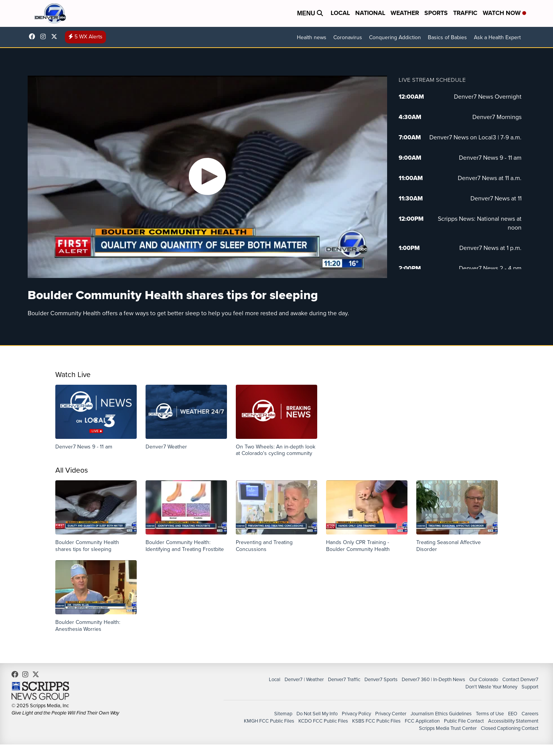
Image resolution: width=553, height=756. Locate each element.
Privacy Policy (356, 714)
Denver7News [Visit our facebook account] (34, 36)
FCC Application (422, 721)
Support (530, 687)
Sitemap (283, 714)
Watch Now (504, 13)
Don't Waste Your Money (491, 687)
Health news (312, 37)
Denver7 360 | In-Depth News (433, 679)
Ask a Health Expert (497, 37)
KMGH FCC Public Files (269, 721)
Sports (436, 13)
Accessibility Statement (513, 721)
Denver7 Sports (381, 679)
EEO (513, 714)
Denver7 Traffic (344, 679)
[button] (96, 418)
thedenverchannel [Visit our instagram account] (45, 36)
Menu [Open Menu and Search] (310, 13)
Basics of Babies (447, 37)
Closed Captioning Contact (510, 728)
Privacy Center (391, 714)
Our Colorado (484, 679)
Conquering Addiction (395, 37)
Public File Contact (464, 721)
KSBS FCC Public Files (376, 721)
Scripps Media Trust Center (448, 728)
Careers (530, 714)
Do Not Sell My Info (317, 714)
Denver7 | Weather (304, 679)
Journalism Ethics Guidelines (441, 714)
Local (340, 13)
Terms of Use (490, 714)
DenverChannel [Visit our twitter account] (56, 36)
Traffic (465, 13)
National (370, 13)
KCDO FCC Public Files (323, 721)
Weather (405, 13)
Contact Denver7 (520, 679)
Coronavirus (348, 37)
